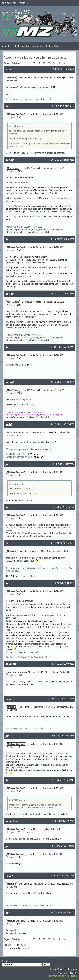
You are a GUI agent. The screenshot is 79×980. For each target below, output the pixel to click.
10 (34, 63)
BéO (8, 543)
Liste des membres (21, 46)
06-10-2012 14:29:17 (60, 106)
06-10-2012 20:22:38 (60, 347)
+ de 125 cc (24, 57)
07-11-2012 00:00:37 (60, 543)
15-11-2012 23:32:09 (60, 664)
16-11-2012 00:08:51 (60, 736)
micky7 (10, 160)
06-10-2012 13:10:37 (61, 69)
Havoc (9, 69)
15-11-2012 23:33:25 (60, 699)
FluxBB (74, 973)
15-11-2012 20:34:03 (60, 583)
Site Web (14, 81)
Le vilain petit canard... (51, 57)
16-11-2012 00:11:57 (60, 780)
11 (39, 63)
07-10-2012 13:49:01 (60, 424)
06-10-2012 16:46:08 (60, 239)
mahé (9, 425)
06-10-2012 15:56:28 (60, 160)
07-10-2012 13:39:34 (60, 382)
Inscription (38, 46)
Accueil (5, 46)
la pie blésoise (14, 821)
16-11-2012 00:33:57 (60, 846)
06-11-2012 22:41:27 (60, 507)
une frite (49, 99)
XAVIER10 (11, 664)
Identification (51, 46)
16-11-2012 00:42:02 (60, 876)
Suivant (62, 63)
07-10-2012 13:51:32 (60, 464)
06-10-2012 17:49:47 (60, 294)
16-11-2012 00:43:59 (60, 913)
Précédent (17, 63)
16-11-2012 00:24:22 (60, 821)
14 (54, 63)
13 (49, 63)
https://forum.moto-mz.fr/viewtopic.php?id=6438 (28, 232)
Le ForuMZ (19, 13)
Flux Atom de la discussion (65, 969)
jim (7, 106)
